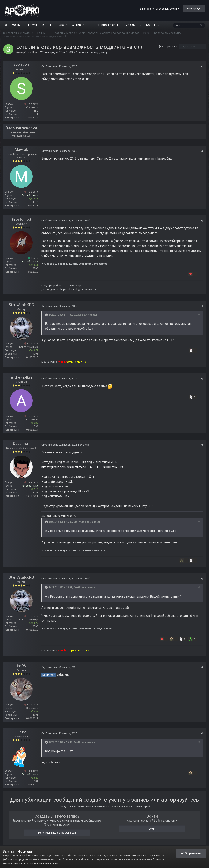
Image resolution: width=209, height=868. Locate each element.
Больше (153, 25)
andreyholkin (21, 377)
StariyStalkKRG (21, 305)
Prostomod (21, 219)
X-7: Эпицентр (73, 285)
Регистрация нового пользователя (57, 833)
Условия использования (44, 863)
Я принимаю (191, 853)
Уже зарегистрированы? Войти (160, 9)
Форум (32, 25)
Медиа (48, 25)
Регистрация (194, 8)
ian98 (21, 666)
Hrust (21, 732)
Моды (17, 25)
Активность (82, 25)
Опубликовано (59, 66)
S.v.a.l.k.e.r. (32, 52)
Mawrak (21, 150)
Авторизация (169, 47)
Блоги (63, 25)
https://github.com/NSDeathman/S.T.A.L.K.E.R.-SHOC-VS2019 (82, 467)
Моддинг (134, 25)
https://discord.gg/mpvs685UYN (78, 289)
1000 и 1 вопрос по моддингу (87, 52)
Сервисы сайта (109, 25)
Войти (152, 829)
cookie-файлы (30, 856)
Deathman (21, 444)
